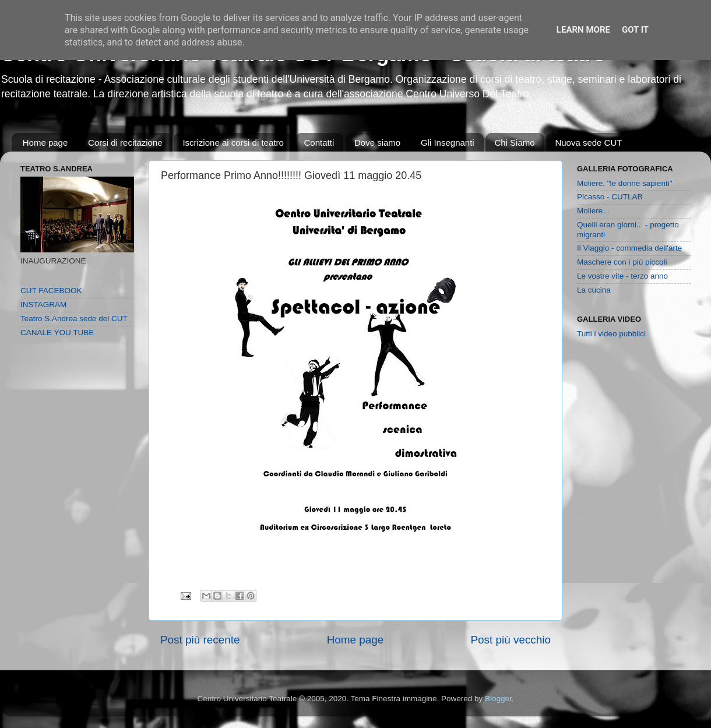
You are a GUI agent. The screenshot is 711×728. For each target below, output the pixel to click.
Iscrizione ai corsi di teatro (233, 143)
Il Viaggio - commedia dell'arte (629, 248)
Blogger (498, 699)
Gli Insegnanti (448, 143)
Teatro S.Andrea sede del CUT (74, 319)
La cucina (594, 290)
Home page (45, 143)
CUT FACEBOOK (51, 291)
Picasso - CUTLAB (610, 197)
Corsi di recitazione (125, 143)
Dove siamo (377, 143)
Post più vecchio (511, 640)
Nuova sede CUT (588, 143)
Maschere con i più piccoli (622, 262)
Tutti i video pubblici (611, 334)
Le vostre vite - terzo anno (622, 276)
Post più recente (200, 640)
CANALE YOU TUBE (57, 333)
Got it (635, 30)
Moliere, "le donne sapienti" (624, 183)
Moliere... (593, 211)
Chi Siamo (514, 143)
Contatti (319, 143)
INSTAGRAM (43, 305)
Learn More (583, 30)
